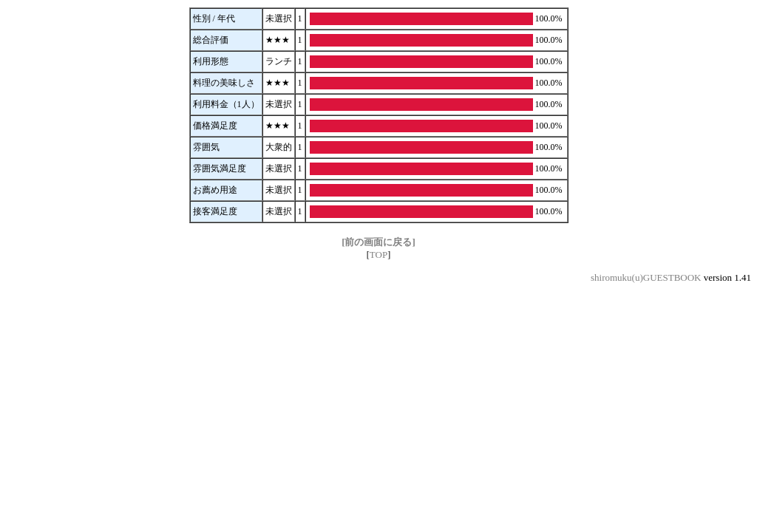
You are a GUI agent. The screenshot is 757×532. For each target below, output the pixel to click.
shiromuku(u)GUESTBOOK (646, 277)
